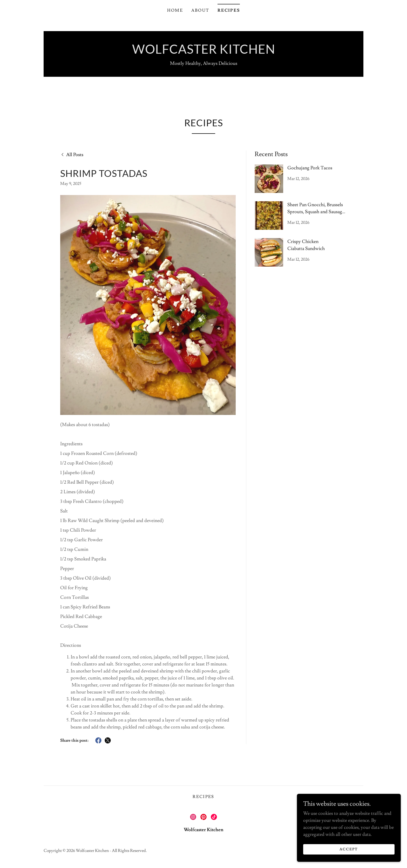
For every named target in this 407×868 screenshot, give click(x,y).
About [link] (200, 10)
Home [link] (175, 10)
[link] (204, 52)
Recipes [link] (229, 10)
